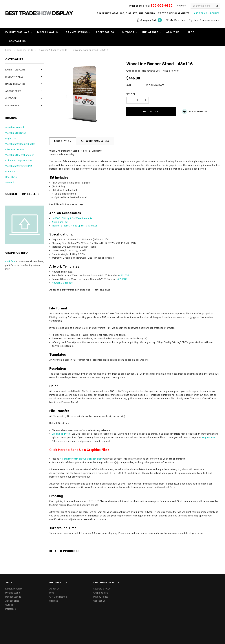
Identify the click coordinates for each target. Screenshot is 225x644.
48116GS (122, 279)
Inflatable (150, 32)
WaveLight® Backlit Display (20, 144)
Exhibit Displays (17, 32)
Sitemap (54, 601)
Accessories (105, 32)
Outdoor (128, 32)
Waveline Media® (15, 127)
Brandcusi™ (12, 172)
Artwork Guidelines (95, 141)
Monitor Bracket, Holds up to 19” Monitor (74, 226)
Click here (10, 261)
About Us (173, 32)
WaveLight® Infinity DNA (19, 166)
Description (63, 141)
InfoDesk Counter (15, 149)
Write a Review (170, 71)
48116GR (124, 275)
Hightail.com (209, 437)
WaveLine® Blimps (16, 133)
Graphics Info (101, 593)
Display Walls (47, 32)
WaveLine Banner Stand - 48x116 (90, 50)
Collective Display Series (19, 160)
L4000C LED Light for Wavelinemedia (72, 218)
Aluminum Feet (60, 222)
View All (10, 183)
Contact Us (17, 41)
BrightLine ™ (12, 138)
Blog (191, 32)
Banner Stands (77, 32)
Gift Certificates (58, 597)
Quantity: (131, 94)
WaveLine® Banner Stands (53, 50)
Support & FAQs (102, 589)
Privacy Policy (101, 597)
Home (8, 50)
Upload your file (61, 434)
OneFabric (11, 177)
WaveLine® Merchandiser (20, 155)
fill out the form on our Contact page (81, 459)
